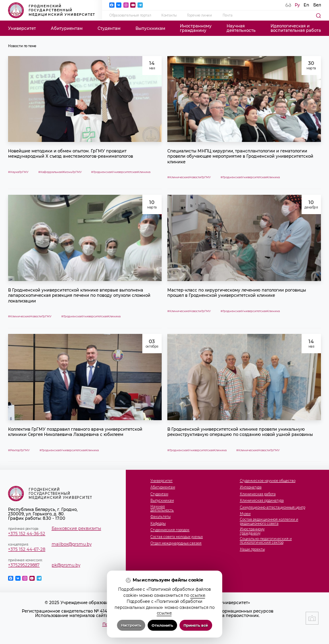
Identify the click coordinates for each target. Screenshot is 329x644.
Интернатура (251, 487)
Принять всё (196, 625)
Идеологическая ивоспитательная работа (296, 28)
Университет (22, 28)
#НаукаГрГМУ (18, 172)
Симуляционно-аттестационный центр (273, 507)
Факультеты (160, 517)
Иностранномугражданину (196, 28)
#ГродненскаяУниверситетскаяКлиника (121, 172)
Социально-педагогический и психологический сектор (266, 541)
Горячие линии (200, 15)
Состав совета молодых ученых (177, 537)
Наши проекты (252, 549)
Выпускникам (150, 28)
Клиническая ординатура (262, 501)
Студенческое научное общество (268, 481)
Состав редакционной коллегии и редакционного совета (269, 521)
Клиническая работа (258, 494)
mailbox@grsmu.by (72, 544)
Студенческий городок (170, 530)
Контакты (169, 15)
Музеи (245, 514)
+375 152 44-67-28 (27, 549)
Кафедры (158, 524)
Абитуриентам (67, 28)
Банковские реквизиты (76, 528)
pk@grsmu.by (66, 565)
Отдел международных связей (176, 543)
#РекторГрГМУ (19, 450)
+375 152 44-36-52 (27, 534)
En (306, 5)
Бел (317, 5)
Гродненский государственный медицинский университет (51, 10)
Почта (228, 15)
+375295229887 (24, 565)
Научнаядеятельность (241, 28)
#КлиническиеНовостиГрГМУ (189, 177)
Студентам (109, 28)
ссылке (198, 595)
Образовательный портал (130, 15)
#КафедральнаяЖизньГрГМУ (60, 172)
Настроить (131, 625)
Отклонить (162, 625)
